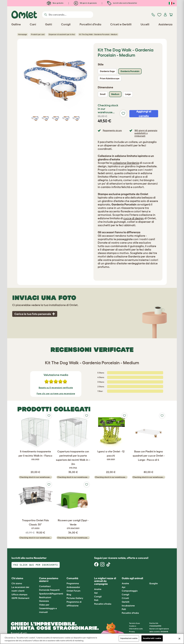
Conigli (98, 596)
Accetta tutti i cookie (152, 638)
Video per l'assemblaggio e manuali (48, 608)
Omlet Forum (73, 591)
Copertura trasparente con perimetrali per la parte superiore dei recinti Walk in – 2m (73, 460)
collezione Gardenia (126, 163)
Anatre (98, 589)
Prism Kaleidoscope (110, 78)
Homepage (22, 34)
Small (103, 94)
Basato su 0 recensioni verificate (56, 388)
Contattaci (45, 586)
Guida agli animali (132, 578)
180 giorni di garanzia (85, 3)
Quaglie (153, 583)
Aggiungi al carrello (144, 114)
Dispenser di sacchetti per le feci (62, 34)
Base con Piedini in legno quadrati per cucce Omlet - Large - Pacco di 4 (149, 456)
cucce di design (134, 218)
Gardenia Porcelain (130, 71)
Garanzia (44, 601)
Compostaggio (130, 591)
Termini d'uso (134, 623)
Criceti (125, 598)
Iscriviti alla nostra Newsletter (122, 3)
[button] (147, 578)
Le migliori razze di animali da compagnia (105, 581)
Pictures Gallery (75, 598)
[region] (92, 639)
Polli (96, 600)
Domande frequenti (49, 590)
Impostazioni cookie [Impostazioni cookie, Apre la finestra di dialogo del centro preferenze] (129, 638)
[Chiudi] (179, 639)
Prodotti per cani (38, 34)
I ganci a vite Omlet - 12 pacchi (111, 456)
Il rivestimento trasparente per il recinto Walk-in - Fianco (35, 456)
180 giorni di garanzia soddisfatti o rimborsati (146, 133)
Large (128, 94)
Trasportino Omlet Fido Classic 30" (35, 524)
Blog (69, 594)
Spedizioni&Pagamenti (51, 594)
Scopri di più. (19, 633)
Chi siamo (17, 583)
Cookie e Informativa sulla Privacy (136, 629)
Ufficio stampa (19, 594)
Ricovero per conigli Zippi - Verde (73, 524)
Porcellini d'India (103, 604)
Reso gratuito (55, 3)
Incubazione (128, 606)
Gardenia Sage (107, 71)
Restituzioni (45, 597)
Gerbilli (126, 602)
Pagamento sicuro (112, 130)
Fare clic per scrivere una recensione (56, 393)
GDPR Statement (20, 598)
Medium (115, 94)
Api (96, 593)
